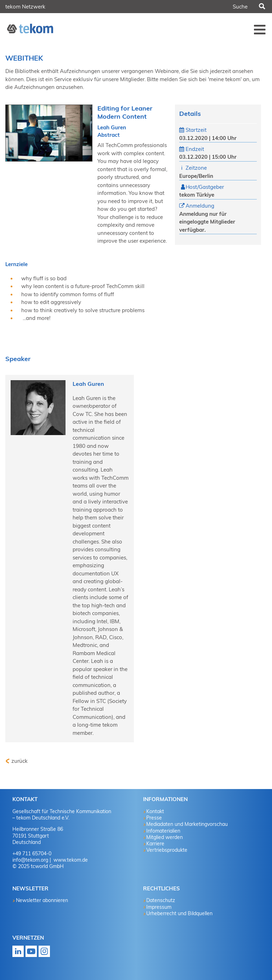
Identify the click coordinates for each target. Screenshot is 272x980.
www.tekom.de (70, 860)
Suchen (262, 7)
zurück (19, 761)
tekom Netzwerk (25, 7)
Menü (260, 29)
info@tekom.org (30, 860)
